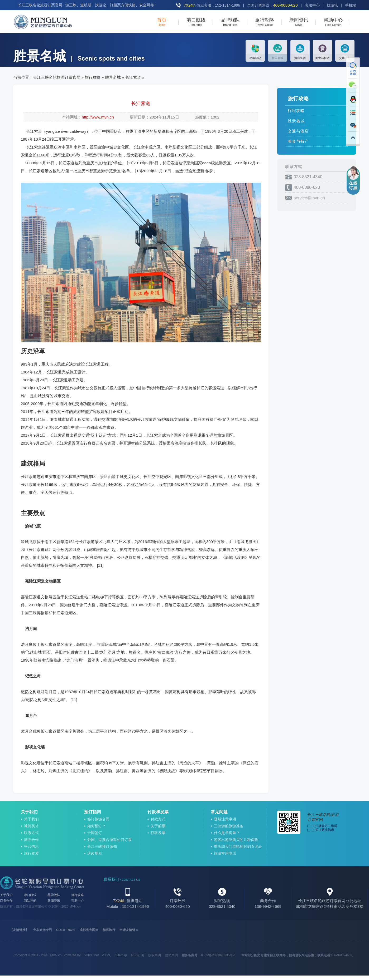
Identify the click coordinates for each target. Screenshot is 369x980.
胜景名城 (113, 77)
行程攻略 (296, 110)
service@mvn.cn (310, 198)
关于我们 (29, 812)
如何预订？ (97, 826)
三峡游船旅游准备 (229, 826)
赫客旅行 (109, 930)
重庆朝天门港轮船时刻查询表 (238, 846)
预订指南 (93, 812)
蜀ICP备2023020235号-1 (218, 955)
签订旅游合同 (98, 819)
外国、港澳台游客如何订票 (109, 840)
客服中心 (312, 5)
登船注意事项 (225, 819)
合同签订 (95, 833)
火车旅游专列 (42, 930)
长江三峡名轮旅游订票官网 (57, 77)
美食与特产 (298, 141)
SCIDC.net (91, 955)
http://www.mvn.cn (98, 117)
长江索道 (133, 77)
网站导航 (30, 901)
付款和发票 (158, 812)
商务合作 (31, 840)
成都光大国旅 (89, 930)
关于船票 (158, 826)
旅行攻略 (93, 77)
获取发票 (158, 833)
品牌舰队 (54, 895)
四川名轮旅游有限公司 (32, 907)
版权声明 (155, 955)
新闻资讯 (54, 901)
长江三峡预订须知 (102, 846)
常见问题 (219, 812)
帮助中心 (78, 901)
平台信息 (31, 846)
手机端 (351, 5)
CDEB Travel (66, 930)
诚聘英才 (31, 826)
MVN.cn (75, 907)
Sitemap (121, 955)
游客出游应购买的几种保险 (236, 840)
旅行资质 (31, 853)
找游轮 (332, 5)
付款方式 (158, 819)
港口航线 (30, 895)
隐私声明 (171, 955)
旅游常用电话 (225, 853)
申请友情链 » (129, 930)
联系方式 (31, 833)
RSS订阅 (138, 955)
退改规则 (95, 853)
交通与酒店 (298, 131)
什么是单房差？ (227, 833)
